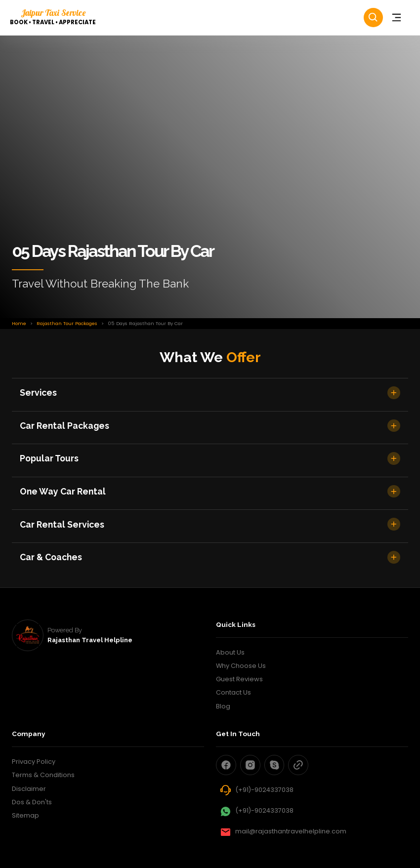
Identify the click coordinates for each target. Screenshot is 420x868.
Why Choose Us (241, 666)
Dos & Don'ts (32, 802)
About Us (230, 652)
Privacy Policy (34, 762)
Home (19, 323)
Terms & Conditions (43, 775)
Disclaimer (29, 789)
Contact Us (233, 692)
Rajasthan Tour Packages (67, 323)
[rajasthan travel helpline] (28, 635)
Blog (223, 706)
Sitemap (25, 815)
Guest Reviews (239, 679)
